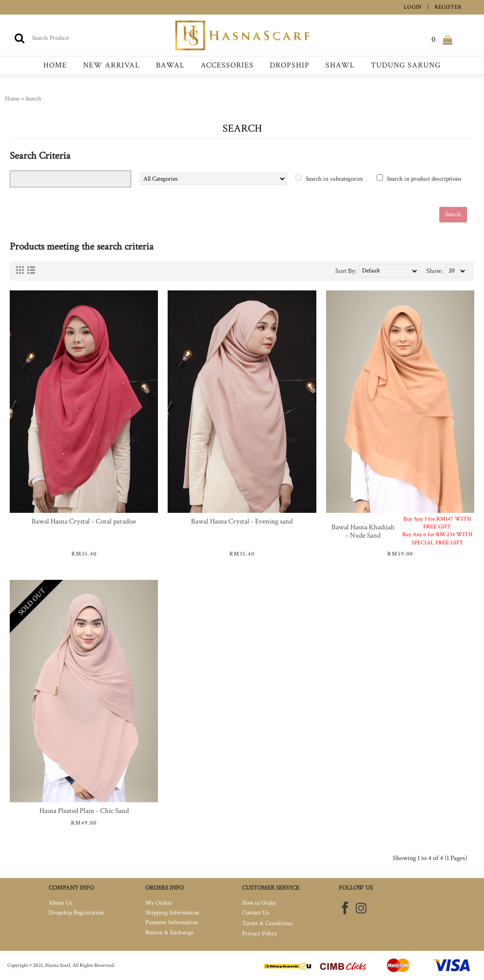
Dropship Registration (76, 913)
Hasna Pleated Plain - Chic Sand (84, 811)
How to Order (259, 903)
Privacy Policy (259, 934)
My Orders (159, 903)
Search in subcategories (334, 179)
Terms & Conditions (268, 923)
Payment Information (172, 922)
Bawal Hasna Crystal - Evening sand (242, 521)
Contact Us (256, 913)
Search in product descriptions (424, 179)
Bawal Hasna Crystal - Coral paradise (84, 521)
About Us (60, 903)
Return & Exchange (169, 933)
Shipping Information (172, 913)
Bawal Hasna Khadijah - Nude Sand (363, 531)
